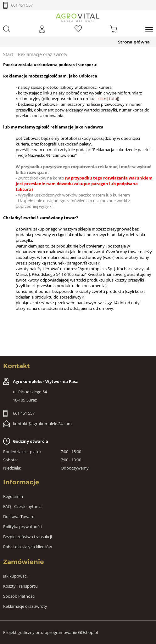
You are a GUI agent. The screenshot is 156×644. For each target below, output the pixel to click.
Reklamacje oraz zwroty (25, 606)
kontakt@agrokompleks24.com (42, 424)
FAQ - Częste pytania (22, 506)
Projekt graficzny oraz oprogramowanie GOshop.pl (50, 632)
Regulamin (13, 496)
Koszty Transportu (20, 586)
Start (8, 54)
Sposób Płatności (19, 596)
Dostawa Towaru (19, 516)
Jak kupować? (16, 576)
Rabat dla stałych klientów (28, 547)
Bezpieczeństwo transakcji (28, 537)
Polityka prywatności (23, 527)
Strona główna (134, 42)
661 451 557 (22, 5)
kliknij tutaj (108, 99)
